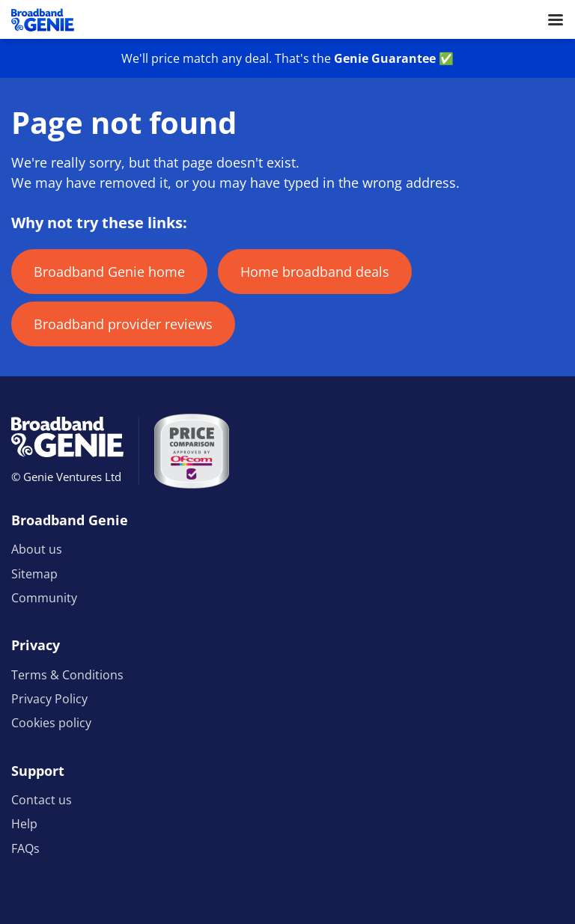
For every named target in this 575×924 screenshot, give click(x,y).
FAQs (25, 848)
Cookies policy (51, 723)
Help (24, 824)
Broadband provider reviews (123, 324)
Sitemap (34, 574)
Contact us (42, 800)
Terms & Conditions (67, 675)
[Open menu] (556, 19)
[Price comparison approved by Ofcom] (192, 451)
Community (44, 598)
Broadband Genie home (109, 272)
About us (37, 549)
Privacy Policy (49, 699)
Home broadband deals (315, 272)
